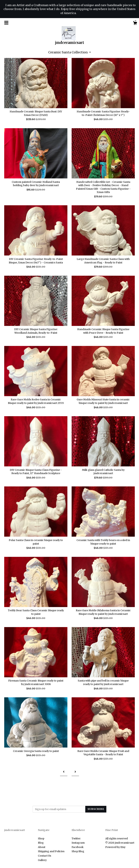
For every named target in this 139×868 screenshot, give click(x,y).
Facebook (78, 847)
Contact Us (44, 856)
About (42, 847)
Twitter (76, 838)
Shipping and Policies (51, 851)
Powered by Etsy (115, 847)
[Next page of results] (75, 772)
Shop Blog (78, 851)
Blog (41, 843)
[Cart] (135, 24)
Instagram (78, 843)
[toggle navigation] (6, 23)
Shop (41, 838)
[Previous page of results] (64, 772)
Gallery (42, 860)
